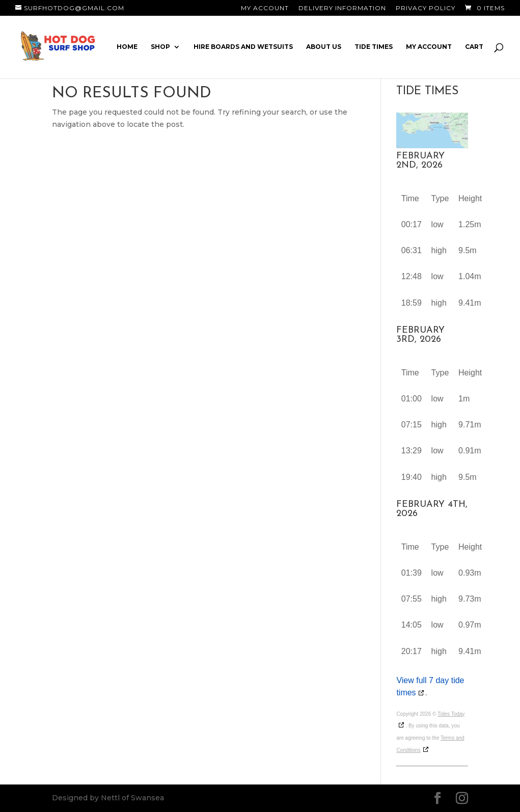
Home (127, 47)
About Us (324, 47)
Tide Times (374, 47)
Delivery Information (342, 8)
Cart (474, 47)
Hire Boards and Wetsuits (243, 47)
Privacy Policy (426, 8)
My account (429, 47)
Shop (160, 47)
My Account (265, 8)
